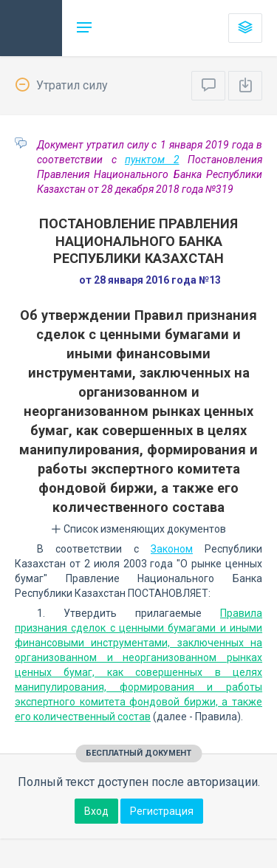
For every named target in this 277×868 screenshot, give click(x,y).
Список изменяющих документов (138, 529)
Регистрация (162, 811)
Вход (96, 811)
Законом (172, 549)
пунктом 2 (152, 160)
